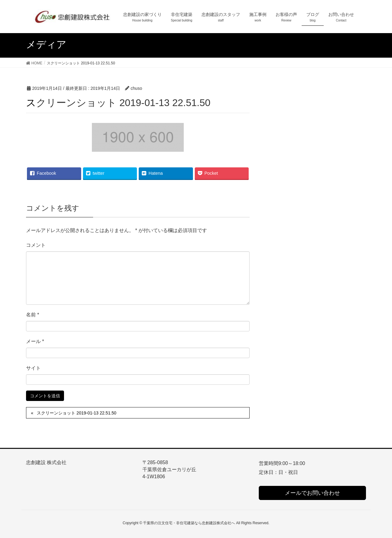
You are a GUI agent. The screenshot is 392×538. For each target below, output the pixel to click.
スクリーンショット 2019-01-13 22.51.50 (77, 413)
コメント (36, 245)
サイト (33, 368)
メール (35, 341)
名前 (33, 315)
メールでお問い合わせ (312, 493)
